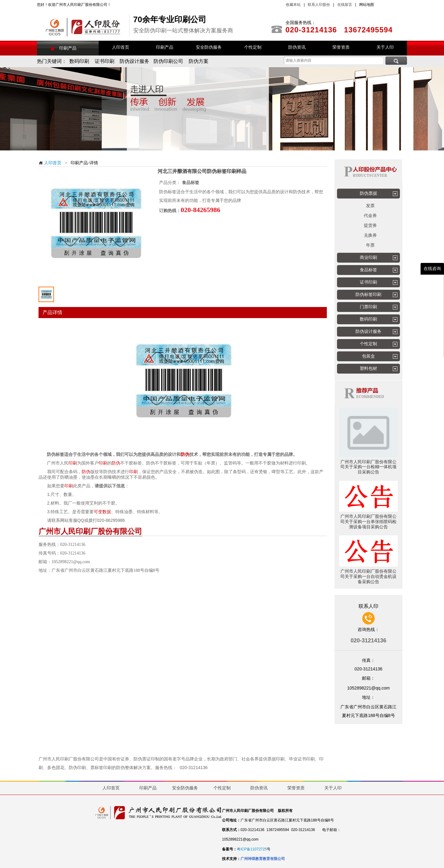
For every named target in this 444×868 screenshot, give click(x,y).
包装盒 (368, 356)
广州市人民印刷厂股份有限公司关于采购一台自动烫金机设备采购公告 (368, 576)
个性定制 (368, 344)
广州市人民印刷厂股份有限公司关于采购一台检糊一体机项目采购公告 (368, 467)
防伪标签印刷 (368, 294)
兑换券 (370, 235)
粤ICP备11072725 (252, 849)
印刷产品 (68, 48)
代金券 (370, 215)
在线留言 (345, 5)
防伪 (185, 454)
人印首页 (50, 163)
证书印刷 (368, 282)
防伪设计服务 (368, 331)
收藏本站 (293, 5)
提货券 (370, 225)
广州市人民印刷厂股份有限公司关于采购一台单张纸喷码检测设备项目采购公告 (368, 522)
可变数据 (102, 512)
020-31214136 (194, 768)
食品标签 (368, 270)
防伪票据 (368, 193)
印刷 (73, 463)
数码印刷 (368, 319)
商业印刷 (368, 257)
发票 (370, 206)
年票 (370, 245)
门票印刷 (368, 307)
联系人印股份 (318, 5)
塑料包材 (368, 368)
